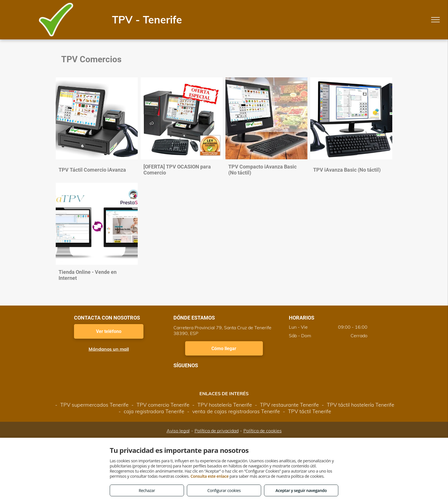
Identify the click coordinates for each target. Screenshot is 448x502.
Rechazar (147, 490)
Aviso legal (178, 431)
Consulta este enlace (210, 476)
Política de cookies (263, 431)
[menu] (435, 20)
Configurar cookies (224, 490)
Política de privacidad (217, 431)
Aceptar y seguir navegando (301, 490)
